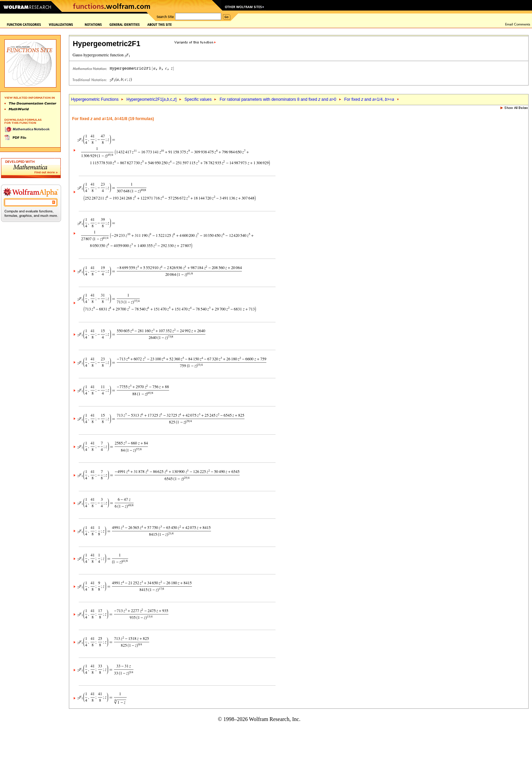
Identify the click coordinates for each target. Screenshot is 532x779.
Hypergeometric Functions (95, 99)
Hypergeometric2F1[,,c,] (151, 99)
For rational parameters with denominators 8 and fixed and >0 (278, 99)
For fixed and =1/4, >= (369, 99)
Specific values (198, 99)
